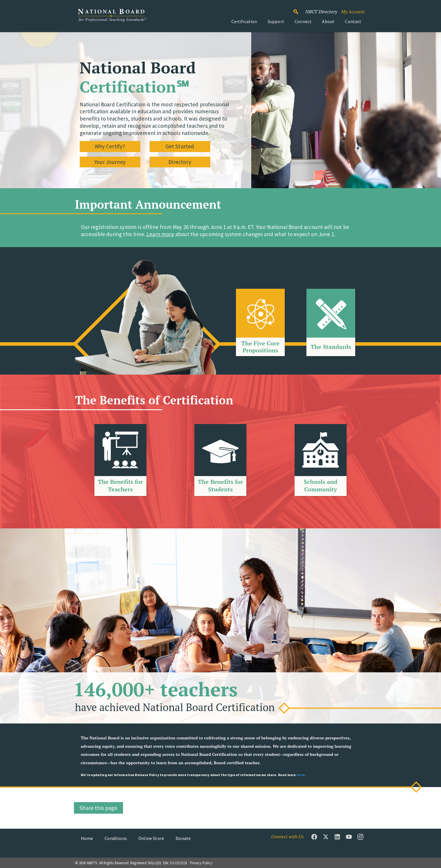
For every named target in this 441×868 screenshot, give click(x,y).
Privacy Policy (201, 863)
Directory (180, 162)
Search (299, 9)
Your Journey (110, 162)
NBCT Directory (321, 12)
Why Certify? (110, 146)
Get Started (180, 146)
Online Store (151, 838)
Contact (353, 21)
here (300, 775)
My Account (353, 12)
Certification (244, 21)
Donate (183, 838)
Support (276, 21)
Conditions (116, 838)
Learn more (160, 234)
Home (87, 838)
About (328, 21)
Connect (303, 21)
